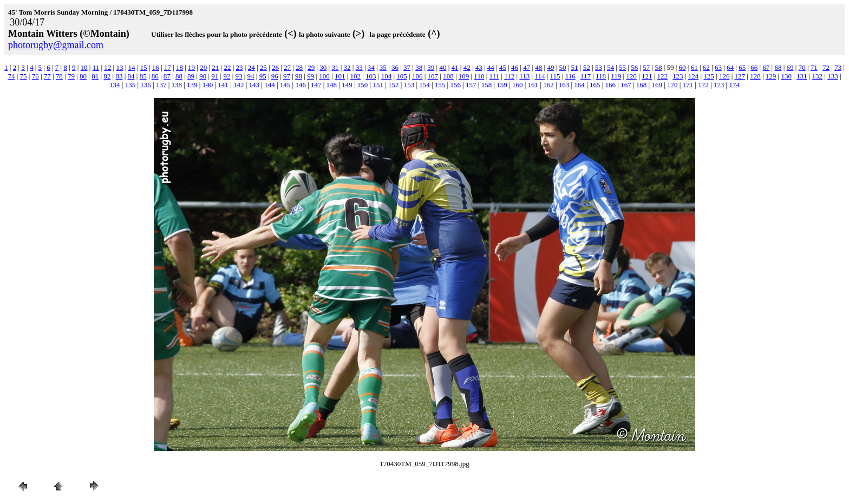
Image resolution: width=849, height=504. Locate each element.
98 (299, 76)
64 (730, 67)
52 (587, 67)
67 (766, 67)
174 (734, 85)
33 (359, 67)
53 (599, 67)
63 (718, 67)
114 (540, 76)
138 (177, 85)
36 (395, 67)
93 (239, 76)
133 (833, 76)
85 (143, 76)
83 (119, 76)
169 (657, 85)
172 (703, 85)
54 (610, 67)
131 (802, 76)
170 (672, 85)
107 (433, 76)
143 (254, 85)
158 (487, 85)
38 (419, 67)
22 (227, 67)
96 (275, 76)
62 (706, 67)
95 (263, 76)
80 (83, 76)
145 (285, 85)
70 (802, 67)
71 (814, 67)
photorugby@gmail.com (56, 45)
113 (524, 76)
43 (479, 67)
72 (826, 67)
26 (275, 67)
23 (240, 67)
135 (130, 85)
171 (688, 85)
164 (579, 85)
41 (455, 67)
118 (601, 76)
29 (311, 67)
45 (503, 67)
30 (323, 67)
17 (168, 67)
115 (555, 76)
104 (387, 76)
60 (683, 67)
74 (11, 76)
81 (95, 76)
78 (59, 76)
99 (311, 76)
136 (146, 85)
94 (251, 76)
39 (431, 67)
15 (144, 67)
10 (84, 67)
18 (179, 67)
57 (646, 67)
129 (771, 76)
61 (694, 67)
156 (455, 85)
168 (642, 85)
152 (394, 85)
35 (383, 67)
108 (448, 76)
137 (161, 85)
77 (47, 76)
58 (658, 67)
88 (179, 76)
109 (464, 76)
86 (155, 76)
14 (132, 67)
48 (538, 67)
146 (301, 85)
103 (371, 76)
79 (71, 76)
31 (335, 67)
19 (191, 67)
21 (215, 67)
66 (754, 67)
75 (24, 76)
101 (340, 76)
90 (203, 76)
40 (443, 67)
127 (740, 76)
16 (156, 67)
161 (533, 85)
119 (616, 76)
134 (115, 85)
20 (203, 67)
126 (724, 76)
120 (631, 76)
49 (550, 67)
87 (167, 76)
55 (622, 67)
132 (818, 76)
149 (347, 85)
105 (402, 76)
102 (355, 76)
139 (192, 85)
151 (378, 85)
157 (471, 85)
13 (119, 67)
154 (424, 85)
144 (270, 85)
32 (347, 67)
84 (131, 76)
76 (35, 76)
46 (515, 67)
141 (223, 85)
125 (709, 76)
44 (491, 67)
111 (495, 76)
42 (467, 67)
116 (570, 76)
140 (208, 85)
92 (227, 76)
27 (287, 67)
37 (407, 67)
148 (332, 85)
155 (440, 85)
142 (239, 85)
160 (518, 85)
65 (742, 67)
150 (363, 85)
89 (191, 76)
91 (215, 76)
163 (564, 85)
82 (107, 76)
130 (786, 76)
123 (678, 76)
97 (287, 76)
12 (107, 67)
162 (548, 85)
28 (299, 67)
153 (409, 85)
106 (417, 76)
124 (694, 76)
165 (595, 85)
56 (634, 67)
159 (502, 85)
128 (755, 76)
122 (663, 76)
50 (563, 67)
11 (96, 67)
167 (626, 85)
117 (586, 76)
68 (778, 67)
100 (324, 76)
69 (790, 67)
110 (479, 76)
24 (252, 67)
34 (371, 67)
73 (838, 67)
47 (527, 67)
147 (316, 85)
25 (263, 67)
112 (509, 76)
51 (575, 67)
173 (719, 85)
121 (647, 76)
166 (611, 85)
